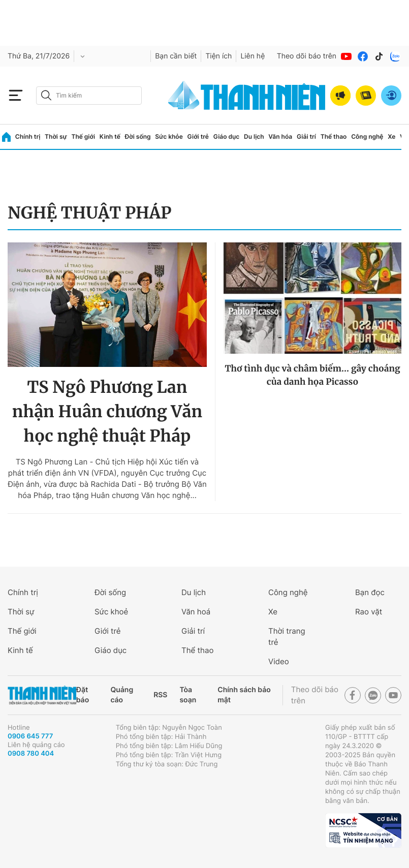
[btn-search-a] (46, 95)
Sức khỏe (169, 136)
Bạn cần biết (176, 56)
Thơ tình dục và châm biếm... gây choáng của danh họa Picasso (312, 375)
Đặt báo (83, 695)
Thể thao (334, 136)
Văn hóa (280, 136)
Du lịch (254, 136)
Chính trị (28, 136)
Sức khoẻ (111, 612)
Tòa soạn (188, 695)
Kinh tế (110, 136)
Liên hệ (253, 56)
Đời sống (138, 136)
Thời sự (56, 136)
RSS (160, 695)
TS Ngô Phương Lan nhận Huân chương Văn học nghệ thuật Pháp (107, 412)
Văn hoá (196, 612)
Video (279, 661)
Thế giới (83, 136)
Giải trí (306, 136)
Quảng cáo (122, 695)
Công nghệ (367, 136)
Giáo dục (227, 136)
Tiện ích (218, 56)
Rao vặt (369, 612)
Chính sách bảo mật (244, 695)
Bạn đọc (370, 592)
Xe (391, 136)
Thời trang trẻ (287, 637)
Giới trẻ (198, 136)
